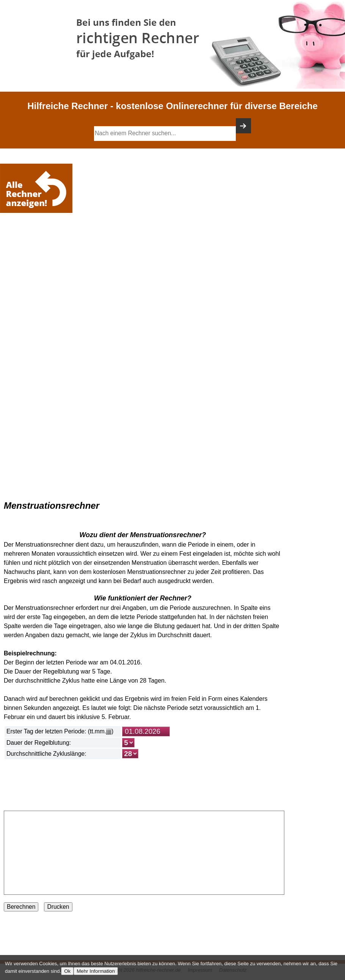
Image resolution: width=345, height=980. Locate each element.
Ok (67, 971)
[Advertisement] (38, 238)
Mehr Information (96, 971)
